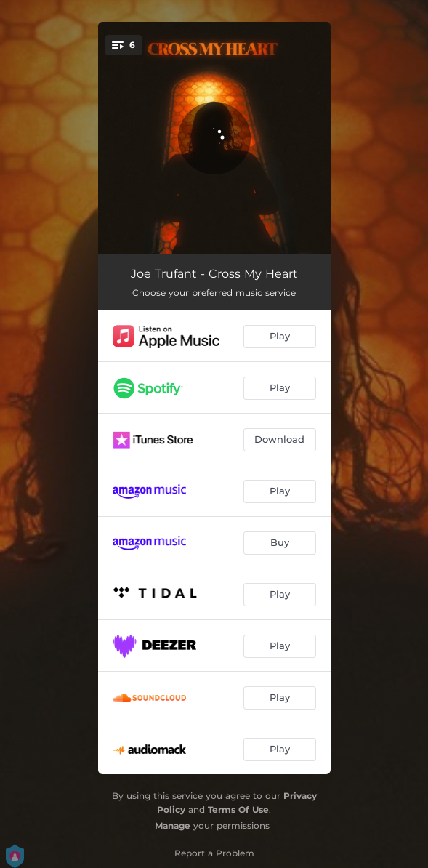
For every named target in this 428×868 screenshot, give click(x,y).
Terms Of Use (238, 809)
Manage (173, 825)
